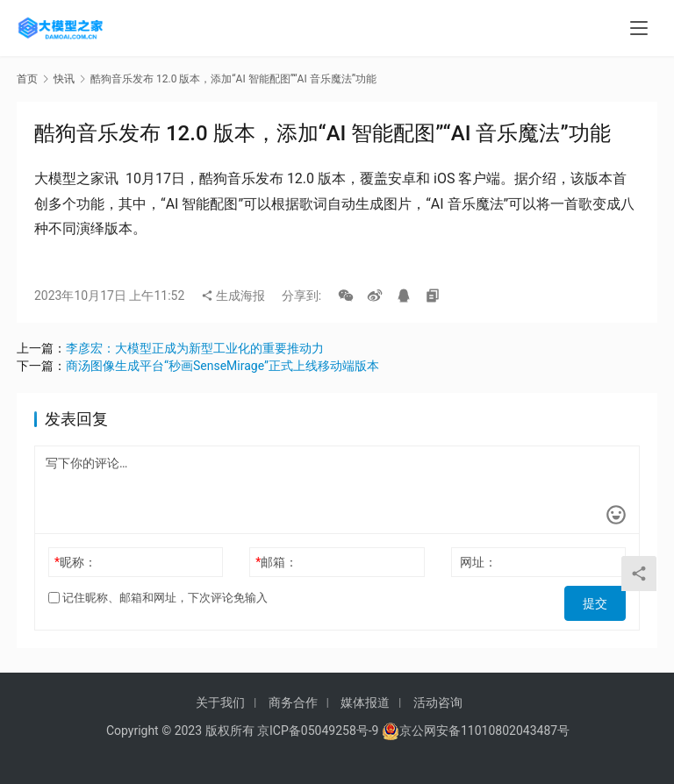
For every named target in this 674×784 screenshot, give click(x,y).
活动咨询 (438, 702)
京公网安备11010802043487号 (484, 731)
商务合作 (293, 702)
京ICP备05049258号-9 (318, 731)
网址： (478, 562)
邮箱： (276, 562)
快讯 (64, 79)
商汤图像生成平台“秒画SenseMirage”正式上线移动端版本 (222, 366)
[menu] (639, 28)
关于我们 (220, 702)
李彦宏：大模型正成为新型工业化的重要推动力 (195, 348)
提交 (601, 598)
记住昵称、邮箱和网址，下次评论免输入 (158, 598)
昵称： (75, 562)
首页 (27, 79)
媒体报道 (365, 702)
